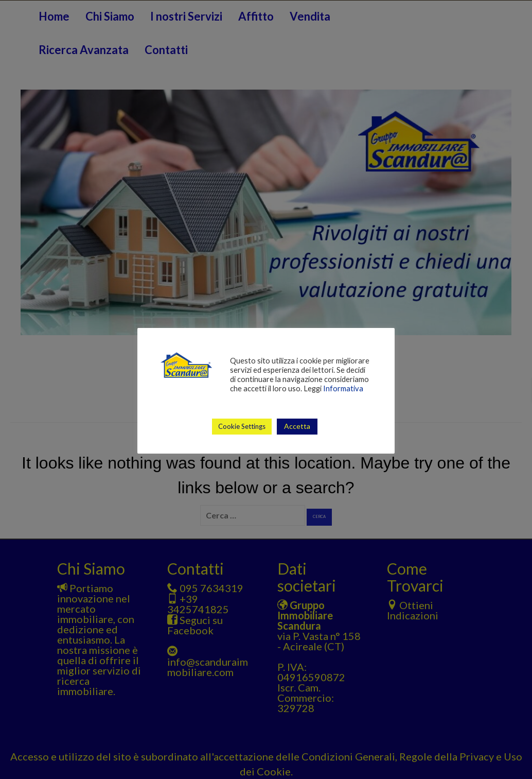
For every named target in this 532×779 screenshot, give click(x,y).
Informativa (343, 388)
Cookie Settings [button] (242, 426)
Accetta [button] (297, 426)
